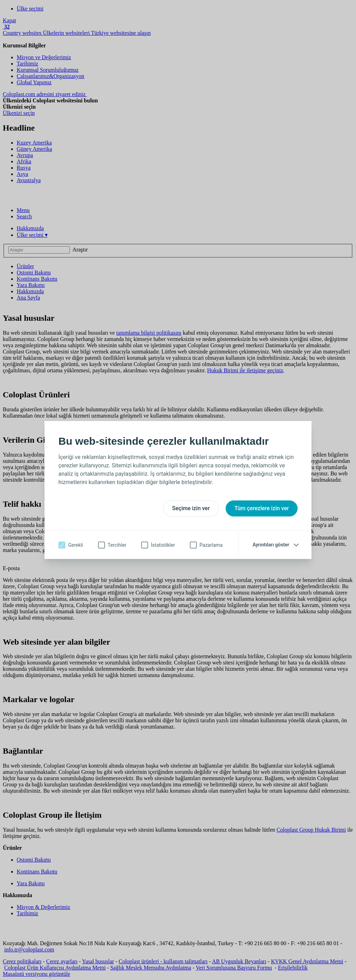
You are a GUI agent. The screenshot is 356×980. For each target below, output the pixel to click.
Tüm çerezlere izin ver (262, 508)
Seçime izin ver (191, 508)
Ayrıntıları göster (271, 545)
